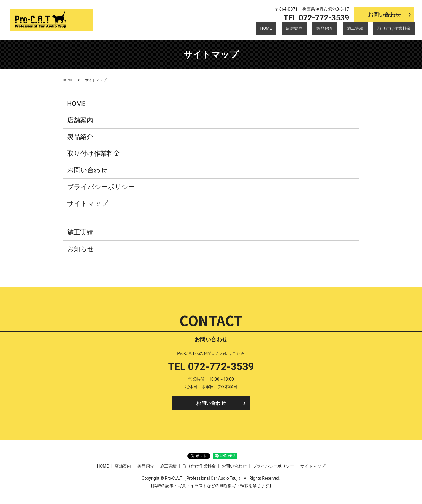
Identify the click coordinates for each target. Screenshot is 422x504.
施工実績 (359, 31)
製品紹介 (332, 31)
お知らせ (81, 249)
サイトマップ (88, 204)
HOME (281, 31)
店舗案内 (305, 31)
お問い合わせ (384, 15)
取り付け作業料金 (395, 31)
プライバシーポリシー (101, 187)
